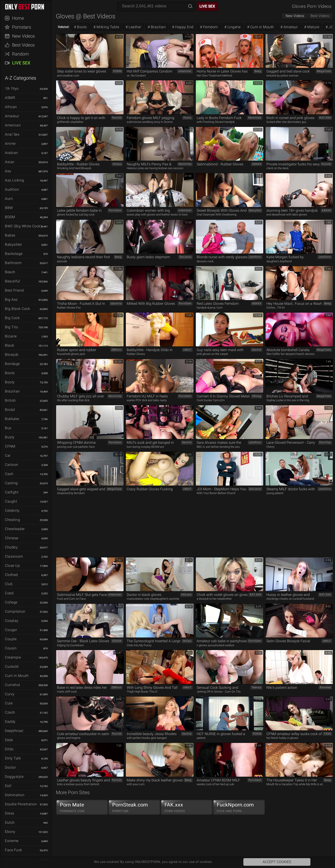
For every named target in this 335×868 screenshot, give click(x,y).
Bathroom (13, 263)
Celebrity (12, 511)
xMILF (187, 350)
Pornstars (22, 27)
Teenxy (256, 687)
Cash (9, 474)
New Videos (23, 36)
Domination (15, 795)
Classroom (14, 556)
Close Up (12, 566)
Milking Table (107, 27)
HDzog (257, 396)
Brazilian (12, 391)
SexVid (257, 350)
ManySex (255, 210)
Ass (8, 171)
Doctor (10, 767)
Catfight (12, 492)
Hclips (117, 164)
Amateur (12, 116)
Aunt (9, 199)
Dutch (10, 822)
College (11, 602)
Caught (11, 501)
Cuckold (12, 666)
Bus (8, 428)
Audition (12, 189)
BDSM (10, 217)
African (11, 107)
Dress (10, 813)
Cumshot (13, 685)
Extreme (12, 841)
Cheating (12, 520)
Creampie (13, 657)
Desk (9, 740)
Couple (11, 639)
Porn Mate (82, 807)
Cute (9, 703)
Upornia (116, 303)
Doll (8, 786)
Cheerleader (15, 529)
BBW (9, 208)
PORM (117, 71)
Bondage (12, 364)
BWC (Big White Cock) (23, 226)
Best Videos (23, 45)
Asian (10, 162)
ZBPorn (117, 350)
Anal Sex (12, 134)
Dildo (9, 749)
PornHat (325, 687)
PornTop (325, 442)
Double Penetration (21, 804)
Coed (9, 593)
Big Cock (12, 318)
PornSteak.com (134, 807)
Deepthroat (14, 731)
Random (20, 54)
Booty (10, 382)
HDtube (186, 595)
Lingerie (234, 27)
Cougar (11, 630)
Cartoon (12, 465)
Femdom (210, 27)
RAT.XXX (325, 118)
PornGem (115, 210)
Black (10, 345)
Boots (10, 373)
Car (8, 455)
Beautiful (13, 281)
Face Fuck (14, 850)
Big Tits (11, 327)
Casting (11, 483)
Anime (10, 144)
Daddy (10, 722)
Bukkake (12, 419)
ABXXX (257, 164)
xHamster (185, 71)
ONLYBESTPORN (28, 7)
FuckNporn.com (239, 807)
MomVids (255, 118)
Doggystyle (14, 777)
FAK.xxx (187, 807)
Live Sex (21, 63)
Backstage (14, 254)
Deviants (185, 257)
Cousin (11, 648)
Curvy (10, 694)
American (13, 125)
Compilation (15, 611)
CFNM (10, 446)
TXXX (327, 734)
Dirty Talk (13, 758)
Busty (10, 437)
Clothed (11, 575)
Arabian (12, 153)
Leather (135, 27)
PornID (117, 118)
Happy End (184, 27)
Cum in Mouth (17, 676)
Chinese (12, 538)
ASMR (10, 98)
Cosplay (12, 621)
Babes (10, 235)
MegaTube (324, 71)
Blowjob (12, 355)
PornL (188, 118)
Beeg (258, 71)
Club (9, 584)
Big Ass (11, 300)
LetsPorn (255, 257)
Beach (10, 272)
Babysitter (13, 244)
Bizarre (11, 336)
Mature (313, 27)
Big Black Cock (17, 309)
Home (18, 18)
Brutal (10, 410)
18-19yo (12, 89)
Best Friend (14, 290)
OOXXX (117, 641)
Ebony (10, 832)
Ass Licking (15, 180)
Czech (10, 712)
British (10, 400)
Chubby (11, 547)
